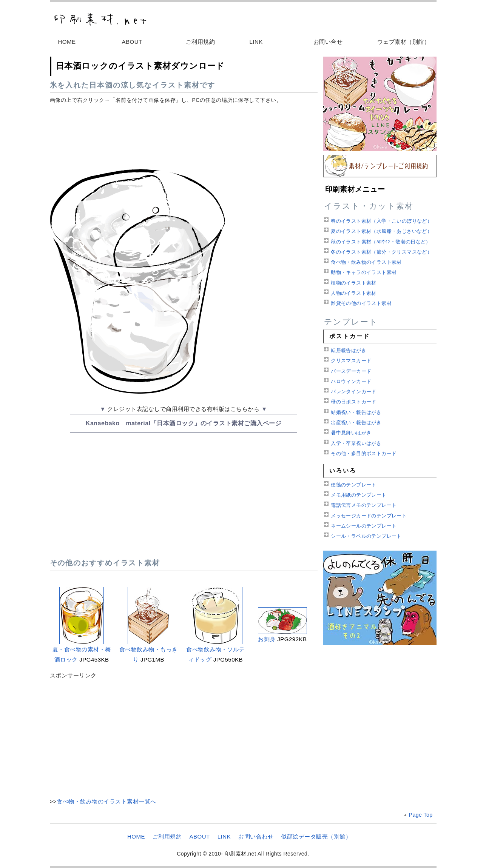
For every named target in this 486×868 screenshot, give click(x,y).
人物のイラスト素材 (354, 293)
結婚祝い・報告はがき (356, 412)
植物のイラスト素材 (354, 283)
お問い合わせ (256, 836)
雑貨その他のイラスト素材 (361, 303)
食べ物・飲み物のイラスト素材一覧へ (106, 801)
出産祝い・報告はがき (356, 422)
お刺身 (267, 639)
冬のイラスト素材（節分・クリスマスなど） (381, 252)
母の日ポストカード (354, 402)
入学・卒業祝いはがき (356, 443)
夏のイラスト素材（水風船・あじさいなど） (381, 231)
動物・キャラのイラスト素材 (364, 272)
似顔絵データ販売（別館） (316, 836)
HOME (67, 42)
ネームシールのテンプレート (364, 526)
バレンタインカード (354, 392)
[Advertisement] (184, 134)
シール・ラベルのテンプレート (366, 536)
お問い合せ (328, 42)
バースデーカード (351, 371)
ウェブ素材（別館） (404, 42)
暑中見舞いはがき (351, 433)
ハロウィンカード (351, 381)
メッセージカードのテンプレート (369, 516)
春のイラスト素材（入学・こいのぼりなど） (381, 221)
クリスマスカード (351, 361)
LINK (256, 42)
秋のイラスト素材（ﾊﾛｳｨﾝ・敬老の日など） (381, 242)
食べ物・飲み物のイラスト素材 (366, 262)
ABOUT (132, 42)
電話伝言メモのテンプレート (364, 505)
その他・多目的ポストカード (364, 453)
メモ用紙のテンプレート (359, 495)
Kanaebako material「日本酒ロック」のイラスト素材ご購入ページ (184, 423)
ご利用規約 (201, 42)
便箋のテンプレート (354, 485)
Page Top (421, 815)
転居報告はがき (349, 350)
